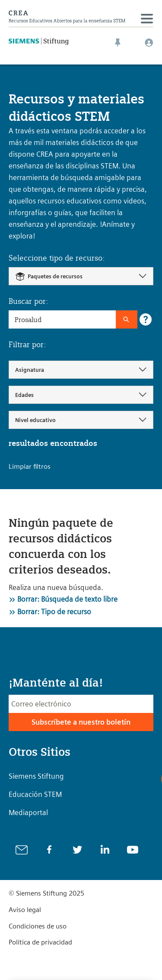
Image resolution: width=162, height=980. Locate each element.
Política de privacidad (40, 942)
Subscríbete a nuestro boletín (81, 722)
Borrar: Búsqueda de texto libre (67, 599)
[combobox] (81, 276)
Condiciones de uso (38, 926)
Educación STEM (35, 794)
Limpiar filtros (30, 466)
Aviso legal (25, 910)
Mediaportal (28, 812)
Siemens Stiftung (36, 776)
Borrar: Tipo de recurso (54, 612)
